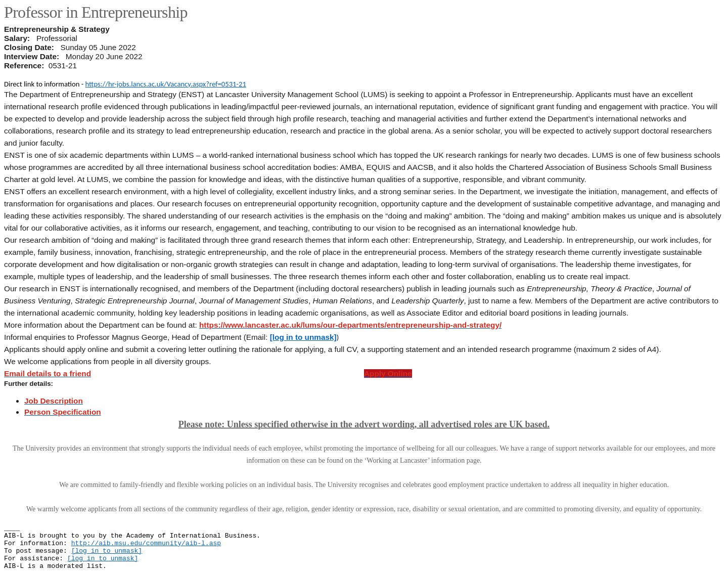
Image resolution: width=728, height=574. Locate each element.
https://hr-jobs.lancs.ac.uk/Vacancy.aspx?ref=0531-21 (166, 84)
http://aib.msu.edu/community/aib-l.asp (146, 543)
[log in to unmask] (303, 337)
